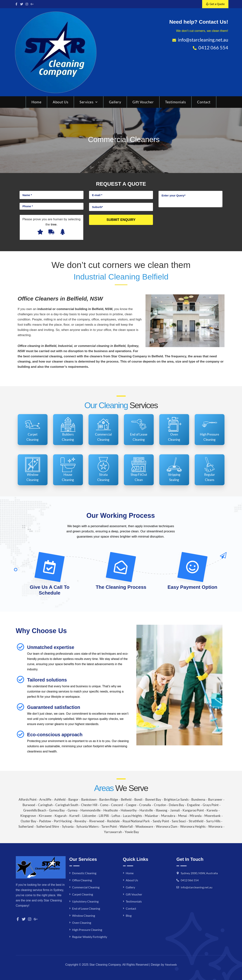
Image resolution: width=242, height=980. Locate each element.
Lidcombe (89, 816)
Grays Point (211, 805)
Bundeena (198, 799)
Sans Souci (179, 821)
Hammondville (91, 810)
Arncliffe (45, 799)
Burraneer (215, 799)
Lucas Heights (132, 816)
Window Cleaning (84, 915)
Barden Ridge (109, 799)
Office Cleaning (82, 880)
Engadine (193, 805)
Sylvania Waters (87, 826)
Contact (204, 102)
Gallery (115, 102)
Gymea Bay (57, 810)
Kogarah (61, 816)
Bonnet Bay (153, 799)
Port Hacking (63, 821)
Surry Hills (213, 821)
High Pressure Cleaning (87, 930)
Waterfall (126, 826)
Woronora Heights (193, 826)
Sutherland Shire (48, 826)
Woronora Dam (167, 826)
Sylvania (68, 826)
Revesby (80, 821)
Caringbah (45, 805)
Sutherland (26, 826)
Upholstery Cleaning (85, 901)
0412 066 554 (190, 880)
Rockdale (113, 821)
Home (36, 102)
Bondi (138, 799)
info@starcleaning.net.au (197, 887)
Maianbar (152, 816)
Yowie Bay (132, 832)
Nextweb (171, 964)
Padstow (45, 821)
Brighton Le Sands (176, 799)
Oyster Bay (29, 821)
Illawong (162, 810)
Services (89, 102)
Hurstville (146, 810)
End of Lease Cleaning (86, 908)
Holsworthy (129, 810)
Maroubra (168, 816)
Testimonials (175, 102)
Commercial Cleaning (86, 887)
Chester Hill (89, 805)
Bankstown (89, 799)
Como (104, 805)
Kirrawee (45, 816)
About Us (60, 102)
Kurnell (74, 816)
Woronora (215, 826)
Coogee (131, 805)
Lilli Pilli (104, 816)
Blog (129, 915)
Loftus (116, 816)
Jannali (175, 810)
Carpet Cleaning (83, 894)
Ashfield (60, 799)
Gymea (73, 810)
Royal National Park (136, 821)
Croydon (160, 805)
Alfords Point (28, 799)
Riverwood (97, 821)
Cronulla (145, 805)
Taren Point (109, 826)
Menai (182, 816)
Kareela (212, 810)
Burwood (29, 805)
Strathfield (196, 821)
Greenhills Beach (35, 810)
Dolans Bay (177, 805)
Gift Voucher (143, 102)
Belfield (126, 799)
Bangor (73, 799)
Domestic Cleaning (84, 873)
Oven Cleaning (82, 923)
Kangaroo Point (193, 810)
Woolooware (144, 826)
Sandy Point (161, 821)
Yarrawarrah (113, 832)
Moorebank (212, 816)
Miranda (196, 816)
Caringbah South (67, 805)
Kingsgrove (28, 816)
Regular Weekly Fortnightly (90, 937)
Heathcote (111, 810)
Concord (117, 805)
